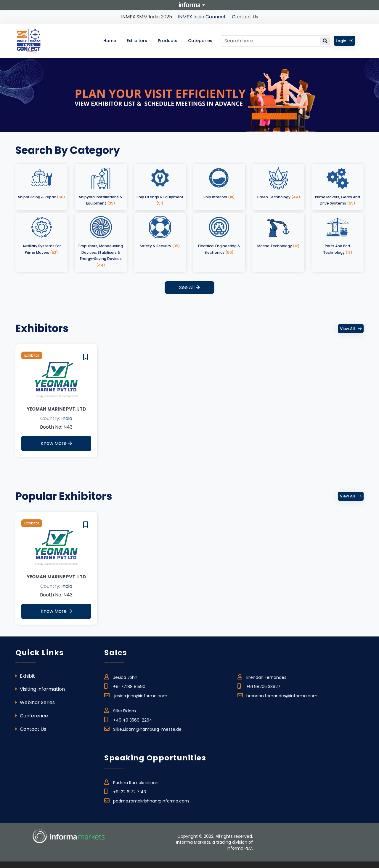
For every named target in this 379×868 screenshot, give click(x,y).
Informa (189, 5)
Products (168, 41)
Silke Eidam (120, 710)
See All (189, 287)
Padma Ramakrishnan (131, 782)
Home (110, 41)
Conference (32, 716)
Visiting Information (40, 689)
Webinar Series (35, 702)
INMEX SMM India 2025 (147, 17)
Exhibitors (137, 41)
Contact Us (245, 17)
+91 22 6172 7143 (125, 791)
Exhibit (25, 676)
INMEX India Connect (202, 17)
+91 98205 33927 (259, 686)
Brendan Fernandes (262, 676)
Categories (200, 41)
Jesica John (121, 676)
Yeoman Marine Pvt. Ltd (56, 409)
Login (345, 41)
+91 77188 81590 (125, 686)
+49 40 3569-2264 (128, 719)
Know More (56, 443)
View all (351, 329)
